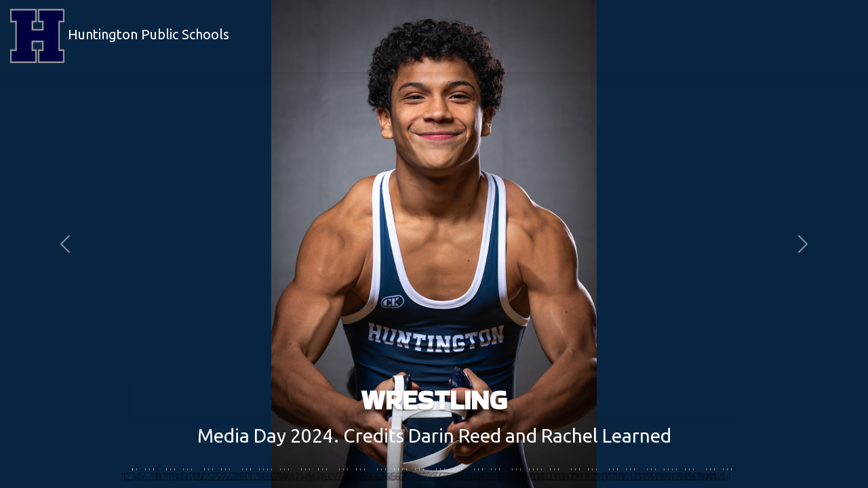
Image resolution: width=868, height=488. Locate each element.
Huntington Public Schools (120, 36)
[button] (65, 244)
